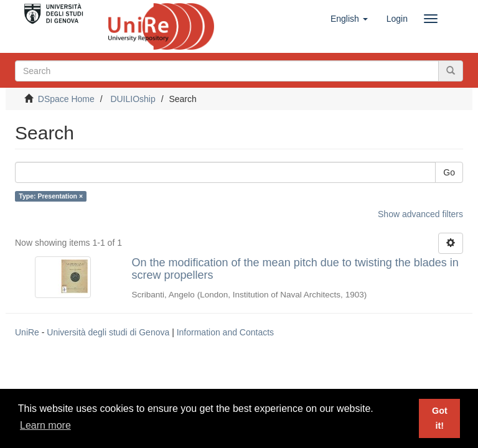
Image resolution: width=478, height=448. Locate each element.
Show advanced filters (420, 214)
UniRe (27, 332)
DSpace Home (66, 99)
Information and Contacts (225, 332)
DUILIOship (133, 99)
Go (449, 172)
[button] (349, 19)
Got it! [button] (440, 418)
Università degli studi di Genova (108, 332)
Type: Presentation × (51, 196)
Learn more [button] (45, 425)
